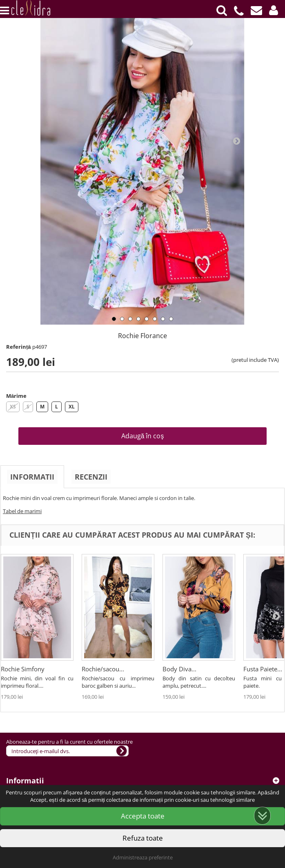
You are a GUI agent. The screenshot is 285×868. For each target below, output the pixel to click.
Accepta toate (143, 816)
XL (72, 407)
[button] (274, 10)
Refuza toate (143, 838)
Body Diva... (179, 669)
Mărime (16, 396)
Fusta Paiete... (263, 669)
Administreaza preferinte (143, 857)
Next (236, 141)
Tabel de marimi (22, 511)
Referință (19, 347)
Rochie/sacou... (103, 669)
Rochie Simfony (23, 669)
